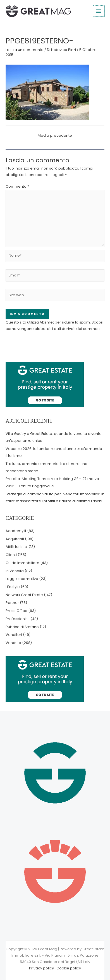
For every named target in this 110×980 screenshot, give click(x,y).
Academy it (16, 531)
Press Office (16, 611)
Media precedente (55, 135)
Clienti (11, 555)
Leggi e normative (22, 579)
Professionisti (18, 619)
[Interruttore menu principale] (99, 11)
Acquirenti (15, 539)
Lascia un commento (25, 50)
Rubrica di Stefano (22, 627)
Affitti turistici (17, 547)
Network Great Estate (24, 595)
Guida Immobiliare (22, 563)
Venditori (14, 635)
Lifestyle (13, 587)
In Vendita (15, 571)
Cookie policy (69, 968)
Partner (12, 603)
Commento (17, 186)
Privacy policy (41, 968)
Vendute (13, 643)
